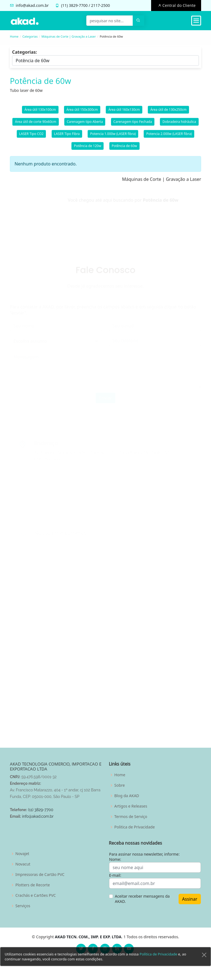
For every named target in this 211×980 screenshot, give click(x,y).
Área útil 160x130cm (124, 113)
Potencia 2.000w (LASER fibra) (169, 137)
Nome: (115, 859)
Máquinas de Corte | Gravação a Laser (69, 36)
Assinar (190, 899)
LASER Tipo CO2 (31, 137)
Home (14, 36)
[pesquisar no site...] (110, 21)
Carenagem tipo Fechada (133, 125)
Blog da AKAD (127, 796)
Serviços (23, 906)
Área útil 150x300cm (82, 113)
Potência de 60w (124, 149)
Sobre (120, 785)
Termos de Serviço (131, 817)
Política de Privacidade (158, 962)
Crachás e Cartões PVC (36, 895)
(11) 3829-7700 (41, 810)
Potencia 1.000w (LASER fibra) (113, 137)
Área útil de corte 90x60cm (35, 125)
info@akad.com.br (32, 5)
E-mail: (115, 875)
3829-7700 (78, 5)
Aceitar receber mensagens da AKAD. (142, 899)
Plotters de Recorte (33, 885)
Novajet (22, 854)
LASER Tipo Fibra (67, 137)
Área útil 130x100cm (40, 113)
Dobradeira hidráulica (179, 125)
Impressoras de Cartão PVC (40, 875)
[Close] (204, 963)
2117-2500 (101, 5)
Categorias (30, 36)
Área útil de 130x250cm (168, 113)
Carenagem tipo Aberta (85, 125)
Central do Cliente (178, 5)
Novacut (23, 864)
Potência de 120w (88, 149)
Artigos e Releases (131, 806)
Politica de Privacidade (134, 827)
